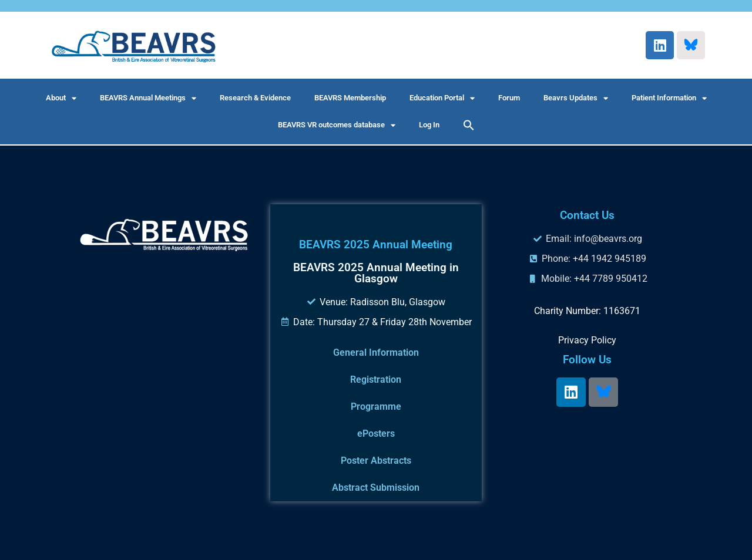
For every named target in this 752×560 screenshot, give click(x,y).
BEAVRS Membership (350, 98)
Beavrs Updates (576, 98)
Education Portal (442, 98)
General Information (376, 352)
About (61, 98)
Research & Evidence (255, 98)
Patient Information (669, 98)
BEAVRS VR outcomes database (337, 125)
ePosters (376, 434)
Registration (376, 379)
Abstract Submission (376, 488)
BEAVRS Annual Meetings (148, 98)
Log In (429, 125)
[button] (469, 125)
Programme (376, 406)
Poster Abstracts (376, 461)
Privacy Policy (587, 340)
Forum (509, 98)
